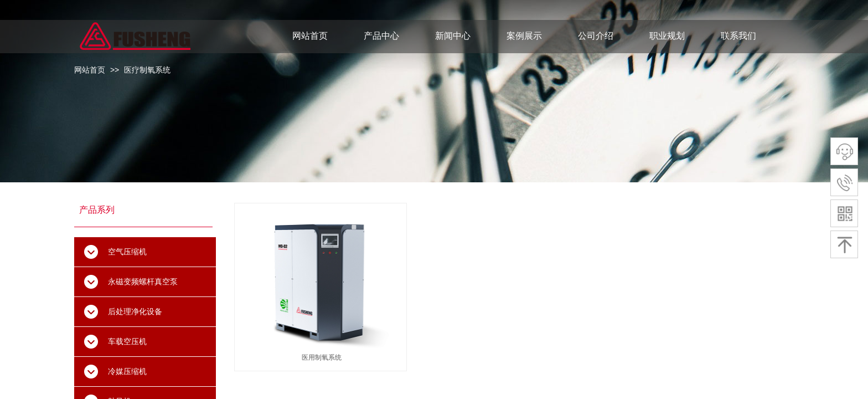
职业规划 (667, 36)
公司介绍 (596, 36)
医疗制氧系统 (147, 70)
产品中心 (381, 36)
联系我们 (738, 36)
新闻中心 (453, 36)
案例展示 (524, 36)
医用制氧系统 (322, 357)
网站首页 (90, 70)
